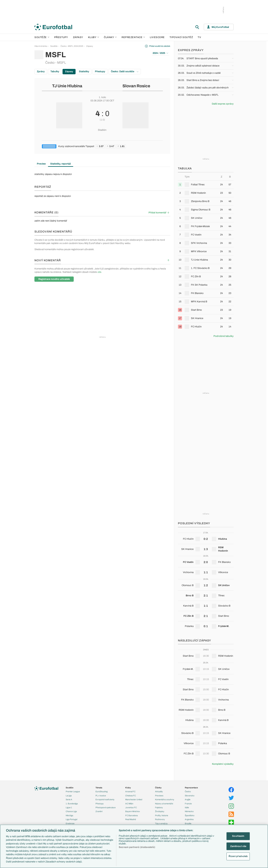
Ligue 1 (69, 807)
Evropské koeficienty (105, 799)
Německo (189, 811)
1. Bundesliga (72, 804)
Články (158, 788)
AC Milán (129, 804)
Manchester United (134, 799)
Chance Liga (71, 811)
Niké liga (69, 815)
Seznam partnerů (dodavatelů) (137, 847)
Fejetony (159, 807)
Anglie (188, 799)
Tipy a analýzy (161, 823)
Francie (188, 804)
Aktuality (159, 791)
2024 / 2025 (160, 53)
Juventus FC (131, 807)
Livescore (157, 37)
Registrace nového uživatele (54, 279)
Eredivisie (70, 823)
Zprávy (41, 71)
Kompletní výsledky (223, 764)
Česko (188, 791)
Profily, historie (162, 815)
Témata (99, 788)
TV (199, 37)
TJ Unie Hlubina (67, 86)
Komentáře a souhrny (165, 799)
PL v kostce (101, 796)
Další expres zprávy (223, 104)
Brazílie (188, 823)
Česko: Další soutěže (125, 71)
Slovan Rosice (136, 86)
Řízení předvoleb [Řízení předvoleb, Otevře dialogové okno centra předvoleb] (238, 856)
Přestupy (61, 37)
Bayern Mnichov (133, 811)
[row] (206, 185)
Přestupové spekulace (106, 807)
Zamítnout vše (238, 846)
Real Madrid (131, 819)
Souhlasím (238, 836)
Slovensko (190, 796)
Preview (41, 164)
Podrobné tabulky (224, 336)
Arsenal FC (130, 791)
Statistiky (84, 71)
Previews (159, 796)
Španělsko (190, 815)
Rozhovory (160, 819)
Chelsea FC (131, 796)
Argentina (189, 819)
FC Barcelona (131, 815)
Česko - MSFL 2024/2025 (72, 46)
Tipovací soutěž (181, 37)
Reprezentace (133, 37)
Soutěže (42, 37)
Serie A (69, 799)
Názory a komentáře (164, 804)
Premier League (73, 791)
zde (99, 272)
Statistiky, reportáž (61, 164)
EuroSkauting (102, 791)
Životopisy (160, 811)
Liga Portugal (71, 819)
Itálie (187, 807)
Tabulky (55, 71)
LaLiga (69, 796)
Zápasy (78, 37)
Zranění (99, 811)
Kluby (94, 37)
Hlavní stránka (41, 46)
